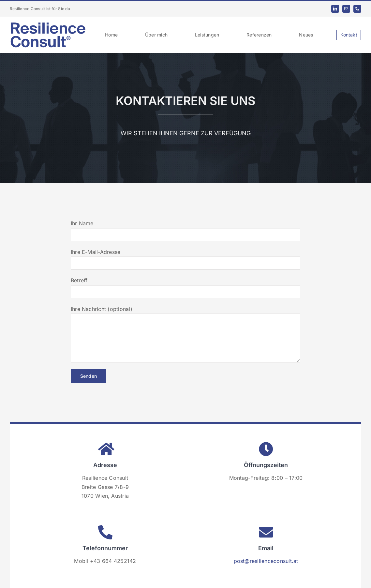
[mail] (346, 9)
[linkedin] (335, 9)
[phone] (357, 9)
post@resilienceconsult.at (266, 561)
